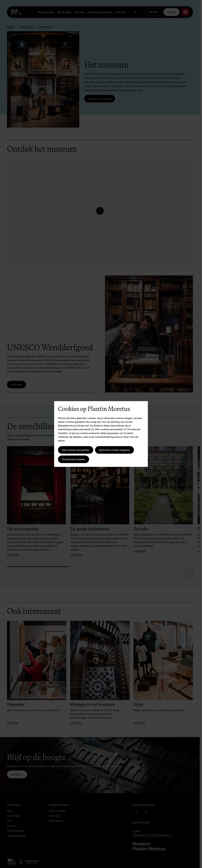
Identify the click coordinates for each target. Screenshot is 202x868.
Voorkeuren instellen (73, 459)
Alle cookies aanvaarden (76, 450)
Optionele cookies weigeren (114, 450)
